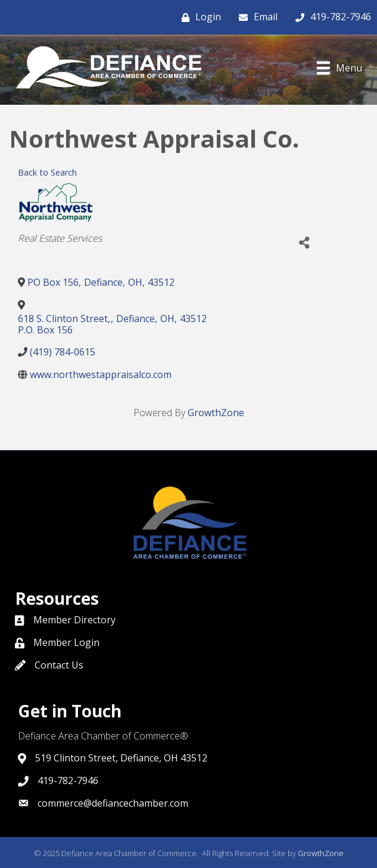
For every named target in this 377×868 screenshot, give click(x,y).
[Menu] (339, 68)
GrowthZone (216, 413)
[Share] (304, 243)
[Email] (255, 17)
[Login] (198, 17)
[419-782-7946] (330, 17)
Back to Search (47, 172)
